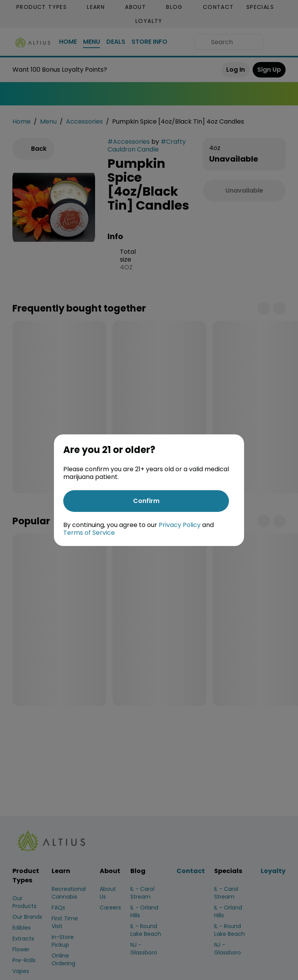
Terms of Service (89, 533)
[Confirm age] (146, 501)
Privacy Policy (180, 525)
